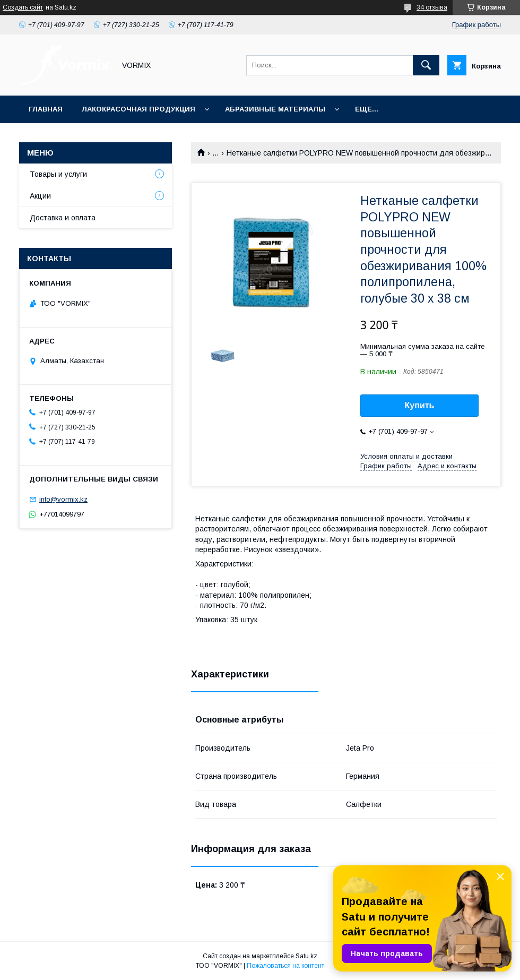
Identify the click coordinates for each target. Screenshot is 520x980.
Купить (420, 405)
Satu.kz (306, 956)
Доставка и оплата (63, 218)
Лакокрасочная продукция (138, 109)
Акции (40, 196)
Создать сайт (23, 7)
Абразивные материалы (275, 109)
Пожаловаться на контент (285, 966)
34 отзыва (432, 7)
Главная (46, 109)
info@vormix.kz (63, 499)
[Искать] (426, 65)
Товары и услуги (58, 174)
